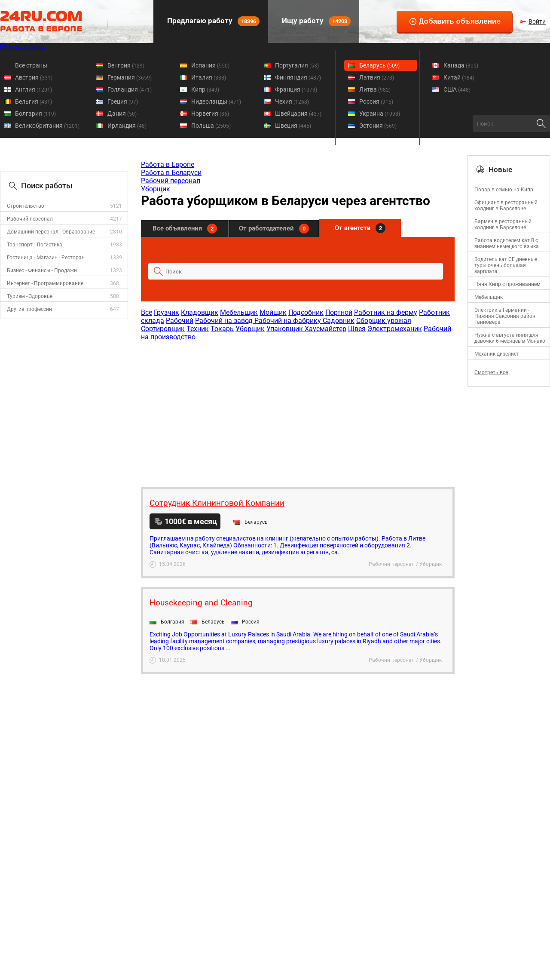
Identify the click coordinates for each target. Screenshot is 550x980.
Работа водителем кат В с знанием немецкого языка (507, 243)
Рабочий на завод (225, 321)
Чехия (292, 101)
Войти (537, 22)
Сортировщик (163, 329)
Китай (459, 77)
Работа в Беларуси (171, 173)
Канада (461, 65)
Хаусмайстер (325, 329)
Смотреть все (491, 372)
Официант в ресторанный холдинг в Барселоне (506, 206)
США (457, 89)
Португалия (297, 65)
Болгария (35, 114)
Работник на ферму (386, 312)
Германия (130, 77)
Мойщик (273, 312)
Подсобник (306, 312)
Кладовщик (200, 312)
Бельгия (34, 101)
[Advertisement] (297, 410)
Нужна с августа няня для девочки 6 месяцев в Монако (510, 338)
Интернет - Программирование (45, 283)
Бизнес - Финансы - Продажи (42, 270)
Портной (339, 312)
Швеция (293, 126)
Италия (209, 77)
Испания (210, 65)
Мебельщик (239, 312)
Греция (123, 101)
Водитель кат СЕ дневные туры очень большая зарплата (506, 265)
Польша (211, 126)
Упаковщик (286, 329)
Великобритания (47, 126)
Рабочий (180, 321)
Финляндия (298, 77)
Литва (375, 89)
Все (147, 312)
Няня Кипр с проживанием (507, 284)
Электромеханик (395, 329)
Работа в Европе (168, 164)
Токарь (222, 329)
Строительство (26, 206)
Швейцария (298, 114)
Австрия (34, 77)
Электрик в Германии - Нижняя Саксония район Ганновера (505, 316)
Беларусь (379, 65)
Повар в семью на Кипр (504, 190)
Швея (357, 329)
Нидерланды (216, 101)
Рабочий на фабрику (289, 321)
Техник (198, 329)
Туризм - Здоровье (30, 296)
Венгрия (126, 65)
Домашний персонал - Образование (51, 232)
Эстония (378, 126)
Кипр (205, 89)
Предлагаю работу (212, 21)
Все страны (31, 65)
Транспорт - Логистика (35, 245)
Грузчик (167, 312)
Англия (34, 89)
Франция (296, 89)
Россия (376, 101)
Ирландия (127, 126)
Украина (380, 114)
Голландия (130, 89)
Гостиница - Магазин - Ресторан (46, 258)
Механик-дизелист (497, 354)
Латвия (377, 77)
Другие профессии (29, 309)
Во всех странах (23, 46)
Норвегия (210, 114)
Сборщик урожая (384, 321)
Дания (122, 114)
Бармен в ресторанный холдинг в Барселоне (503, 224)
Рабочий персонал (30, 219)
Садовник (339, 321)
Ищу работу (315, 21)
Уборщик (156, 189)
